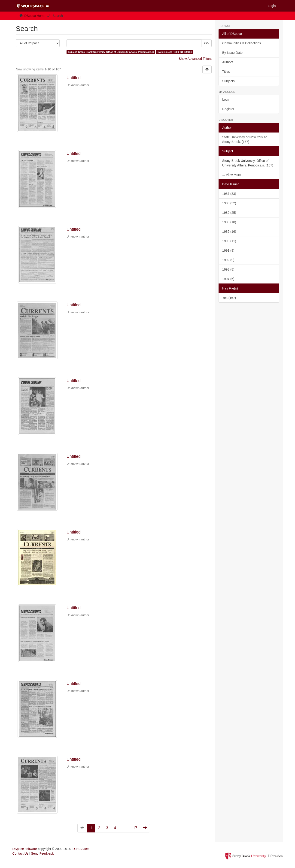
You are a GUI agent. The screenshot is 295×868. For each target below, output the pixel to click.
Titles (226, 72)
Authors (228, 62)
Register (228, 109)
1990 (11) (229, 241)
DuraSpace (81, 849)
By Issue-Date (232, 53)
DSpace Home (35, 16)
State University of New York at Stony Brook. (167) (244, 139)
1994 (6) (228, 279)
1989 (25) (229, 213)
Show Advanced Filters (195, 59)
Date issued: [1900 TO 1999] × (175, 52)
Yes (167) (229, 298)
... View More (232, 175)
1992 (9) (228, 260)
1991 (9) (228, 250)
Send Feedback (42, 853)
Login (226, 99)
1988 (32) (229, 203)
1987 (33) (229, 194)
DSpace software (25, 849)
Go (206, 43)
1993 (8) (228, 269)
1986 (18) (229, 222)
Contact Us (20, 853)
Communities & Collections (242, 43)
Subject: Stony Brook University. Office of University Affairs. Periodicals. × (111, 52)
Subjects (228, 81)
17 (135, 828)
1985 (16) (229, 232)
